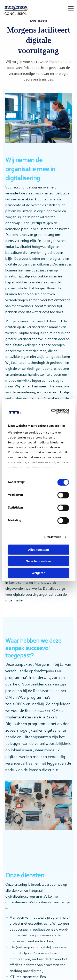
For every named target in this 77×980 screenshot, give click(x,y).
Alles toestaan (39, 549)
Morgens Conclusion (16, 10)
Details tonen (53, 537)
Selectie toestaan (38, 561)
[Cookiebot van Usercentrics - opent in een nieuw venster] (52, 411)
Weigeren (38, 573)
